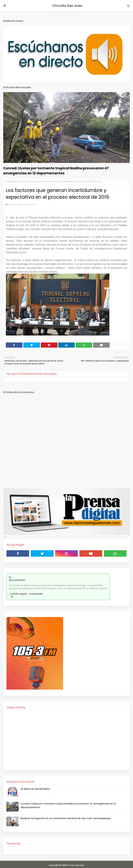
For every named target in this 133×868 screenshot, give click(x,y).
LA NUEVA (12, 204)
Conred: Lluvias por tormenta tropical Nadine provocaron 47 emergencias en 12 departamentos (56, 171)
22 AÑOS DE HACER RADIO (35, 789)
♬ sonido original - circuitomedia (26, 594)
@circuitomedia (17, 580)
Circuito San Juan (67, 6)
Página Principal (13, 181)
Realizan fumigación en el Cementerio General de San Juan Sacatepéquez (66, 818)
